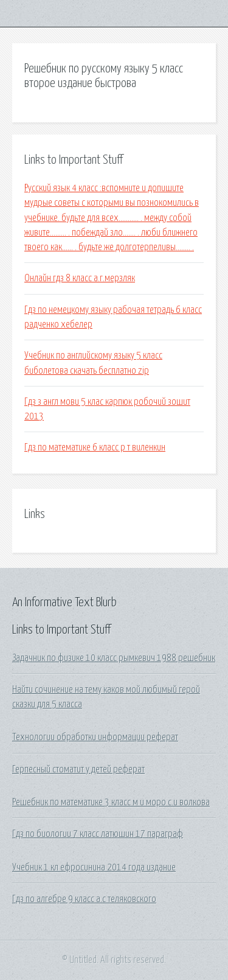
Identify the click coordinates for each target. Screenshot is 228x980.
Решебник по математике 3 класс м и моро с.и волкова (111, 802)
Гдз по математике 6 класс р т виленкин (95, 447)
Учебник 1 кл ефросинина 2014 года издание (94, 867)
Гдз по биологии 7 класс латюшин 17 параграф (98, 834)
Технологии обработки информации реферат (95, 737)
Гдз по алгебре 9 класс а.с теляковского (84, 899)
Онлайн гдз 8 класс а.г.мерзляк (80, 278)
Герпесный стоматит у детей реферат (78, 769)
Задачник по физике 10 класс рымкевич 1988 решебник (114, 658)
